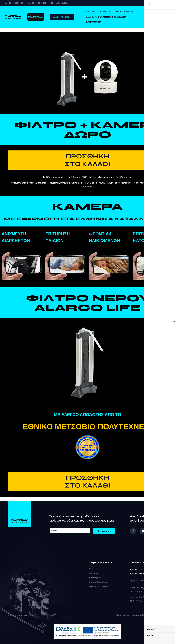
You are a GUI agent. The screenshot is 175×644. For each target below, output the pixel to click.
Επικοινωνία (95, 569)
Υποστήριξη (95, 578)
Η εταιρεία (94, 573)
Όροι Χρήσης (123, 615)
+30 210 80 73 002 (140, 573)
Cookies (162, 615)
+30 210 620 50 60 (140, 569)
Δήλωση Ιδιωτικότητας (143, 615)
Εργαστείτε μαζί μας (99, 582)
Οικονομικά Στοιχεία (99, 587)
